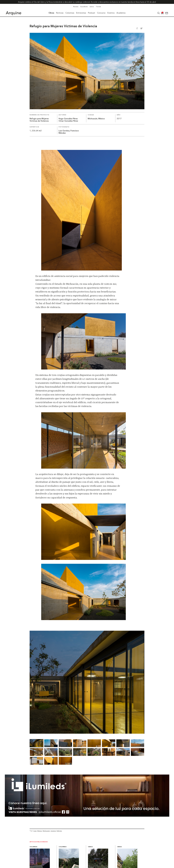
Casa (35, 831)
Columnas (33, 847)
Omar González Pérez (68, 121)
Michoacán (46, 831)
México (40, 831)
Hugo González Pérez (68, 119)
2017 (119, 119)
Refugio (59, 831)
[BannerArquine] (87, 816)
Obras (90, 847)
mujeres (53, 831)
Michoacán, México (96, 119)
